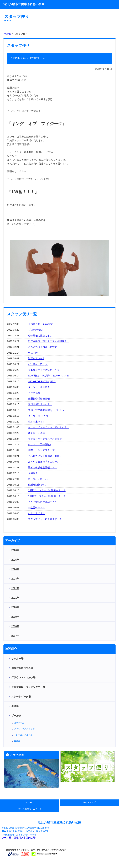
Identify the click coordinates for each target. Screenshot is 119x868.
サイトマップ (89, 803)
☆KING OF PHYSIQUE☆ (42, 381)
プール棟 (7, 838)
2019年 (15, 617)
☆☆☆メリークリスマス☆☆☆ (45, 439)
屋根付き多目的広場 (25, 838)
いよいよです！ (37, 513)
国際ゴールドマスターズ (41, 450)
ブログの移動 (35, 330)
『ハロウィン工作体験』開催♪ (44, 456)
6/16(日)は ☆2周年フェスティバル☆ (49, 376)
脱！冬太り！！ (37, 422)
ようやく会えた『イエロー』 (44, 462)
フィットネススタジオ (24, 729)
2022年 (15, 588)
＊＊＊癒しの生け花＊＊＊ (43, 502)
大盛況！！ (34, 473)
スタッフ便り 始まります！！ (45, 519)
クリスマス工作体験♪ (40, 444)
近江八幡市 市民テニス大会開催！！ (49, 341)
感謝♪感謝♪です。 (38, 485)
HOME (7, 34)
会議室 (17, 741)
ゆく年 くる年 (37, 433)
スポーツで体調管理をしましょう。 (47, 410)
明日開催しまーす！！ (40, 404)
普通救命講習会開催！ (40, 399)
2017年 (15, 636)
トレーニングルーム (23, 735)
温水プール (19, 723)
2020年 (15, 607)
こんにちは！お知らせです (43, 347)
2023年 (15, 579)
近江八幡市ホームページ (30, 809)
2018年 (15, 626)
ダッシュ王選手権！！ (40, 387)
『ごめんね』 (35, 393)
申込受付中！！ (37, 508)
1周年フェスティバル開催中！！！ (47, 490)
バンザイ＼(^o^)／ (38, 364)
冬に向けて (34, 353)
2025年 (15, 560)
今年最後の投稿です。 (40, 336)
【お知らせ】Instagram (41, 324)
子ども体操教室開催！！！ (43, 468)
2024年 (15, 569)
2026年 (15, 550)
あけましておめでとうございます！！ (49, 427)
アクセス (30, 803)
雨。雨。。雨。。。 (39, 479)
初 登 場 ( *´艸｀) (40, 416)
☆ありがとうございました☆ (44, 370)
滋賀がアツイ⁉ (36, 358)
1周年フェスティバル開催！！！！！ (48, 496)
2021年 (15, 598)
